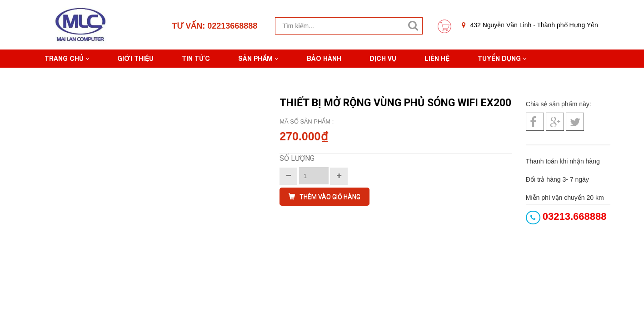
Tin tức (196, 58)
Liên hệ (437, 58)
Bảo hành (324, 58)
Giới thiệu (135, 58)
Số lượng (297, 158)
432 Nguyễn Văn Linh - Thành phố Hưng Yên (530, 25)
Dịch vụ (383, 58)
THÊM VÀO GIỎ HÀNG (324, 197)
